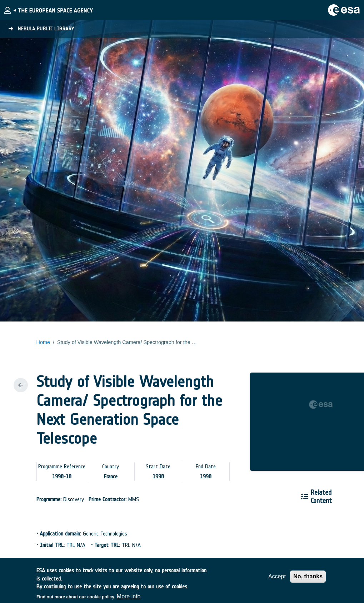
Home (43, 342)
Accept (277, 579)
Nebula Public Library (41, 29)
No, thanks (308, 579)
